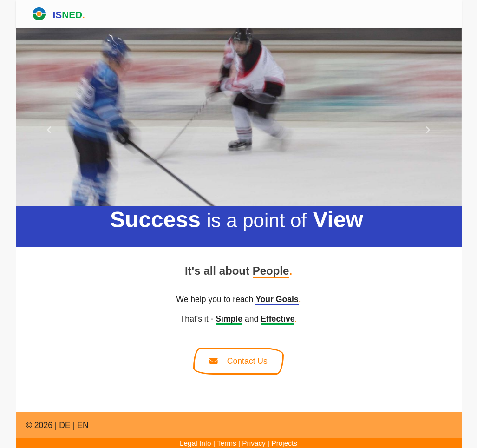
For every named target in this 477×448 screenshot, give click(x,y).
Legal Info (196, 443)
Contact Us (238, 361)
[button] (49, 130)
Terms (227, 443)
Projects (284, 443)
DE (65, 425)
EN (83, 425)
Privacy (254, 443)
